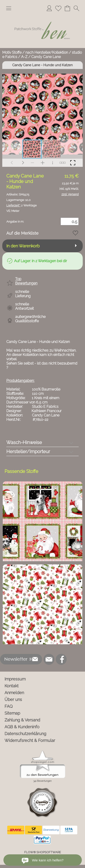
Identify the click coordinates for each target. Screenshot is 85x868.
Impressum (15, 679)
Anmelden (14, 693)
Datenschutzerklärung (25, 734)
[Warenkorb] (67, 8)
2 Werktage (22, 205)
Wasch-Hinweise (24, 442)
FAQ (9, 706)
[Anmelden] (49, 8)
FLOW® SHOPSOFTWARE (43, 852)
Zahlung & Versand (22, 720)
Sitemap (12, 713)
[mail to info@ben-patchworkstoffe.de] (49, 659)
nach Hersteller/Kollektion (47, 52)
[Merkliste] (58, 8)
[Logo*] (42, 16)
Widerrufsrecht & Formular (30, 740)
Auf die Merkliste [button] (22, 233)
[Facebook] (61, 659)
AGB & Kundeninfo (22, 727)
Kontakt (12, 686)
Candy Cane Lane (46, 57)
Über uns (13, 699)
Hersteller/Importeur (28, 452)
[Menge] (70, 221)
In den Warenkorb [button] (23, 246)
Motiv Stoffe (12, 52)
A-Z (24, 57)
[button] (9, 8)
